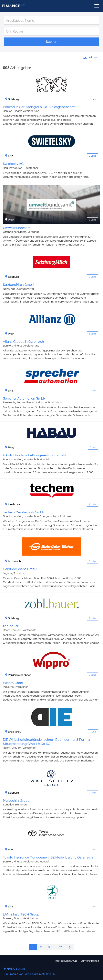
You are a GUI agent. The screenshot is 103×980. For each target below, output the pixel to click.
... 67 (59, 947)
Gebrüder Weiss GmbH (20, 569)
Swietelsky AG (13, 164)
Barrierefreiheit (90, 961)
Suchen (52, 42)
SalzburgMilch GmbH (19, 285)
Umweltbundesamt (17, 228)
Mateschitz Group (16, 801)
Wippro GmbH (14, 683)
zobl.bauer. (11, 626)
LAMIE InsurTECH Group (21, 915)
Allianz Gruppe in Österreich (23, 342)
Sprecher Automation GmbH (24, 399)
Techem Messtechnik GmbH (24, 512)
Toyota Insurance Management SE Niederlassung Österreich (48, 858)
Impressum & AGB (66, 961)
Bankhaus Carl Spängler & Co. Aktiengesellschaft (39, 107)
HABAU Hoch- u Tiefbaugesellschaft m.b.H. (35, 455)
